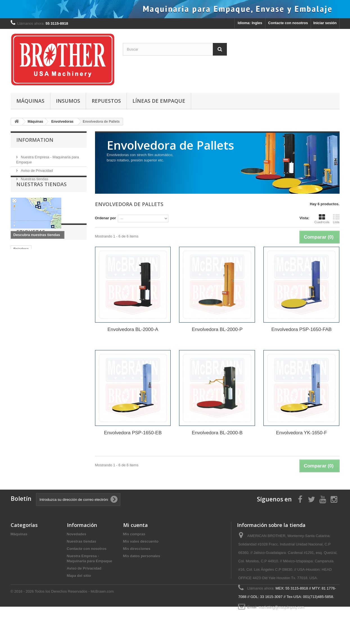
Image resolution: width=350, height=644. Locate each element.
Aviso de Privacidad (37, 168)
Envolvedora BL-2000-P (217, 329)
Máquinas (30, 101)
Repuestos (106, 101)
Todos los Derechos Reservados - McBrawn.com (74, 629)
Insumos (68, 101)
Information (35, 140)
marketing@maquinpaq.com (281, 607)
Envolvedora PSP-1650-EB (133, 433)
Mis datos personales (142, 556)
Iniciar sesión (325, 23)
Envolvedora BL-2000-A (133, 329)
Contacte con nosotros (288, 23)
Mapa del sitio (79, 576)
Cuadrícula (322, 219)
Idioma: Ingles (250, 23)
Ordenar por (106, 218)
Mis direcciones (137, 549)
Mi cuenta (136, 525)
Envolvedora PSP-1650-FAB (302, 329)
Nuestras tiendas (34, 177)
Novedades (77, 534)
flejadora (21, 286)
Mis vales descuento (141, 541)
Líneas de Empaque (159, 101)
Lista (336, 219)
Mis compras (134, 534)
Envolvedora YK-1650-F (302, 433)
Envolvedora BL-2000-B (217, 433)
